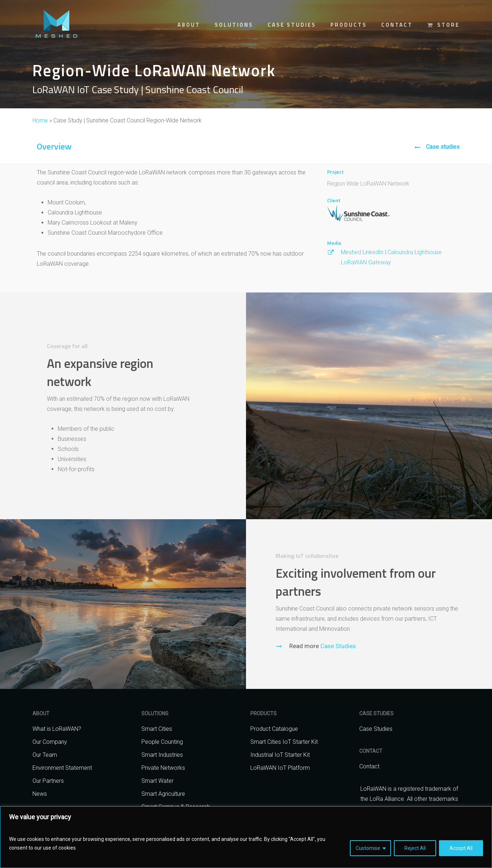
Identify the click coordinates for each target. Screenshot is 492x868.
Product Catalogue (274, 729)
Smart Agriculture (163, 794)
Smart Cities (157, 729)
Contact (369, 766)
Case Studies (337, 661)
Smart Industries (162, 755)
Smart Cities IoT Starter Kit (284, 742)
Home (40, 120)
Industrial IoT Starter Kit (280, 755)
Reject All (415, 848)
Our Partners (48, 781)
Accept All (461, 848)
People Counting (162, 742)
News (40, 794)
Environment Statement (62, 768)
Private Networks (163, 768)
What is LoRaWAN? (57, 729)
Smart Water (157, 781)
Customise (368, 848)
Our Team (45, 755)
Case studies (443, 147)
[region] (246, 837)
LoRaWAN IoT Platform (280, 768)
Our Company (50, 742)
